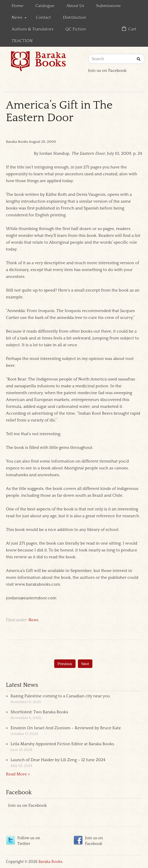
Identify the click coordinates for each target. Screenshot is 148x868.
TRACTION (22, 41)
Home (18, 6)
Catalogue (45, 6)
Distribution (75, 18)
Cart (132, 29)
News (16, 19)
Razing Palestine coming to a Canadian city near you (60, 696)
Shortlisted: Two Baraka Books (39, 712)
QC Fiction (76, 29)
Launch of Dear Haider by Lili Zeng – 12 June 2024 (58, 760)
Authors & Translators (33, 29)
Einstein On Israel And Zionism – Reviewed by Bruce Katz (66, 728)
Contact (43, 18)
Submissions (108, 6)
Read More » (18, 774)
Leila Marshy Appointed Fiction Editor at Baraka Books (62, 744)
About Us (75, 6)
